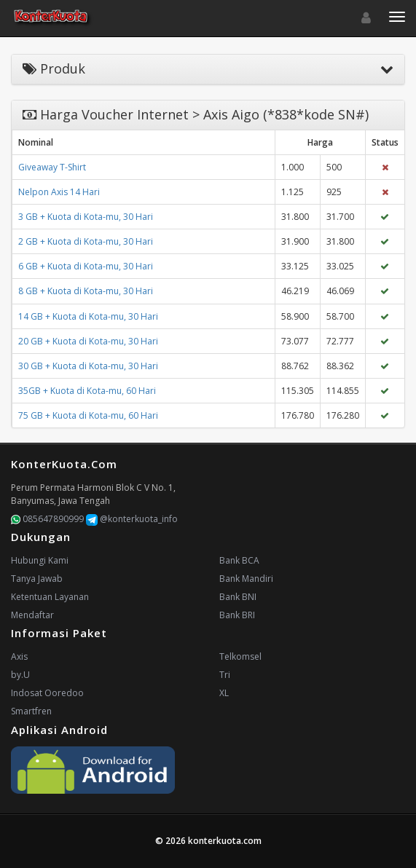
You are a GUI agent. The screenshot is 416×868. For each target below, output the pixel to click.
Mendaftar (32, 615)
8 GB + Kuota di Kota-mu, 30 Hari (86, 291)
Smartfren (31, 711)
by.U (20, 675)
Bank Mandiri (246, 579)
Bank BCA (239, 560)
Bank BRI (237, 615)
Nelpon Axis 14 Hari (59, 192)
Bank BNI (238, 597)
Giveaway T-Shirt (52, 167)
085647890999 (47, 519)
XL (224, 693)
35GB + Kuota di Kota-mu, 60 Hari (87, 391)
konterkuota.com (225, 841)
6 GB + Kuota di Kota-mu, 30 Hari (86, 266)
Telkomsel (240, 656)
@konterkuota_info (132, 519)
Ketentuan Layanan (50, 597)
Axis (19, 656)
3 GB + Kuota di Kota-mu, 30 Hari (86, 217)
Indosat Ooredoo (47, 693)
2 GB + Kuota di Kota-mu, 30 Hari (86, 241)
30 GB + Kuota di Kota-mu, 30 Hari (88, 366)
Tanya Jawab (37, 579)
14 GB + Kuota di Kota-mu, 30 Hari (88, 316)
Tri (225, 675)
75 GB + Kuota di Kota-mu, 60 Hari (88, 415)
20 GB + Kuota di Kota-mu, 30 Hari (88, 341)
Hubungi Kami (40, 560)
